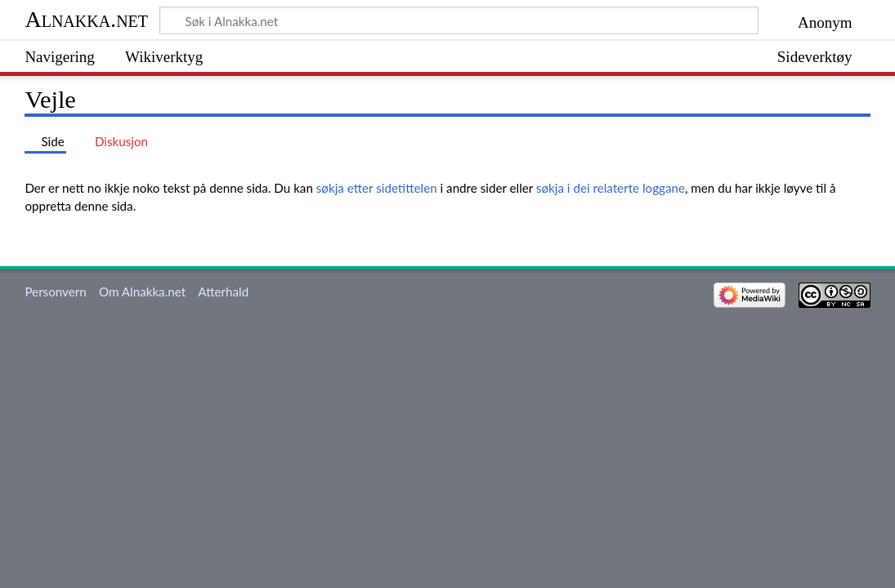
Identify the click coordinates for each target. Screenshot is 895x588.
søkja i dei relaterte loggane (611, 188)
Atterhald (223, 292)
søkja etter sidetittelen (377, 188)
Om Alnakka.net (142, 292)
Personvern (55, 292)
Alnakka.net (86, 19)
